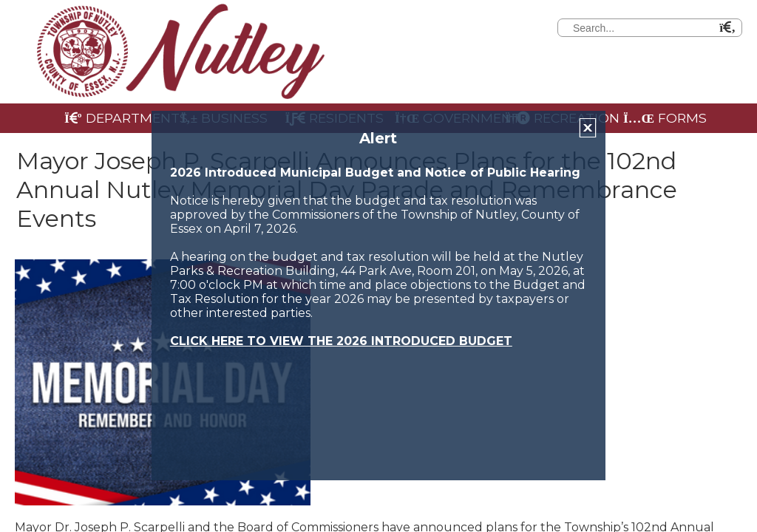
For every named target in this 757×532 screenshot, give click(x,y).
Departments (117, 118)
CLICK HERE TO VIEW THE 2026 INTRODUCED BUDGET (341, 341)
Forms (665, 118)
